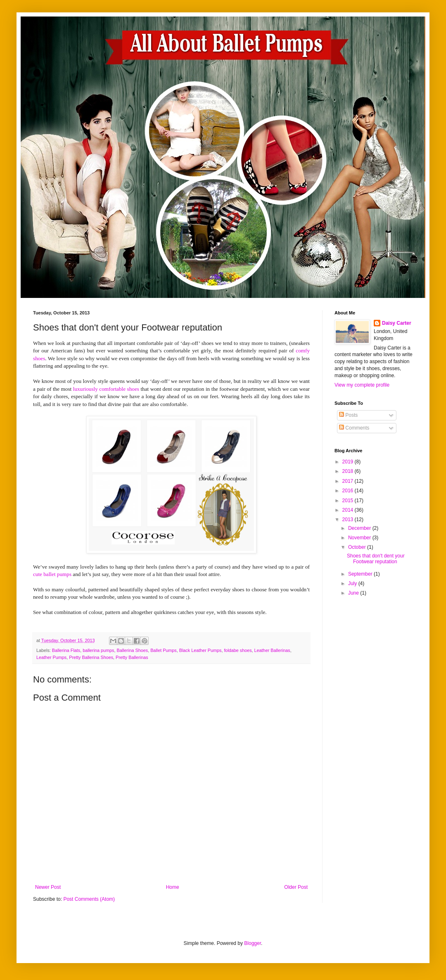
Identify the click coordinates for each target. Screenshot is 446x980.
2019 (349, 462)
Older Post (296, 887)
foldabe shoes (238, 650)
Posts (348, 415)
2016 (349, 491)
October (358, 547)
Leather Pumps (51, 657)
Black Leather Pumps (200, 650)
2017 (349, 481)
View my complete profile (362, 385)
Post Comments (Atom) (89, 899)
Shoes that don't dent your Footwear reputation (376, 559)
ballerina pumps (98, 650)
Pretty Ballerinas (132, 657)
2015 (349, 501)
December (360, 528)
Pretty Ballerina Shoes (91, 657)
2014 (349, 510)
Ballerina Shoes (132, 650)
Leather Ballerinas (272, 650)
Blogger (253, 943)
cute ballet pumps (52, 574)
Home (173, 887)
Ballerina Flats (66, 650)
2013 (349, 520)
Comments (354, 428)
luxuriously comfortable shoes (106, 389)
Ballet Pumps (164, 650)
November (360, 538)
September (361, 574)
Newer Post (48, 887)
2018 (349, 471)
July (353, 583)
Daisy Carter (397, 323)
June (354, 593)
